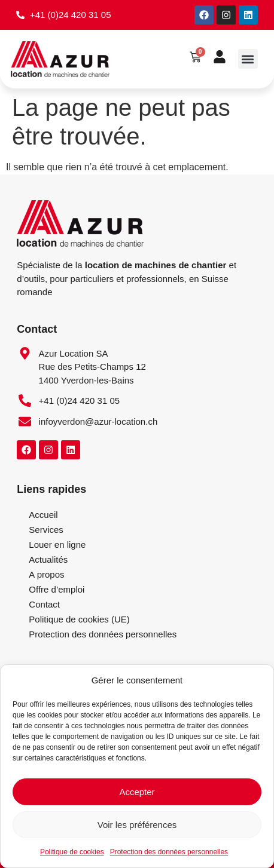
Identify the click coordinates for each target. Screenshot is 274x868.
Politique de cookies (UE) (79, 619)
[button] (248, 59)
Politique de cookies (72, 852)
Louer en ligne (57, 545)
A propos (46, 574)
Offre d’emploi (57, 589)
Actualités (48, 559)
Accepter (137, 792)
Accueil (43, 515)
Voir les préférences (137, 825)
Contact (44, 604)
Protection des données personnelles (169, 852)
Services (46, 530)
